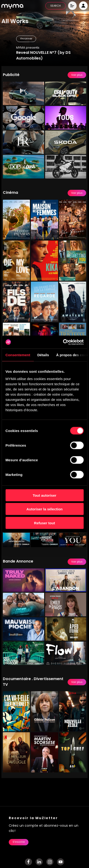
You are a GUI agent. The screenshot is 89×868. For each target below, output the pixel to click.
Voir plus (77, 75)
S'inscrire (19, 842)
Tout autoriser (45, 495)
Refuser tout (44, 523)
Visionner (26, 39)
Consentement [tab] (18, 355)
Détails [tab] (43, 355)
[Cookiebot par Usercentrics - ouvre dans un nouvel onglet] (63, 342)
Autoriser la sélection (44, 509)
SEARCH (56, 6)
